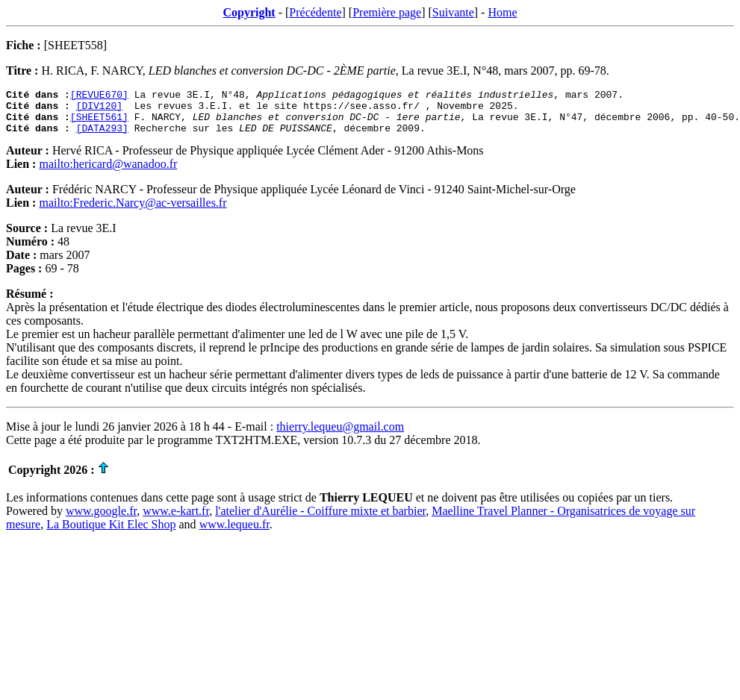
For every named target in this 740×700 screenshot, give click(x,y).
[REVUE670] (99, 96)
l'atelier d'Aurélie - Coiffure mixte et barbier (320, 520)
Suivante (453, 12)
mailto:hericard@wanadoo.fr (108, 173)
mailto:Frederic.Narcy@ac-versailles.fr (133, 212)
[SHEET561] (99, 123)
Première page (387, 12)
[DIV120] (99, 110)
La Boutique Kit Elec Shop (111, 533)
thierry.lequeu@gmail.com (340, 435)
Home (502, 12)
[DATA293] (102, 137)
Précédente (315, 12)
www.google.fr (101, 520)
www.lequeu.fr (234, 533)
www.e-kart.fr (176, 520)
